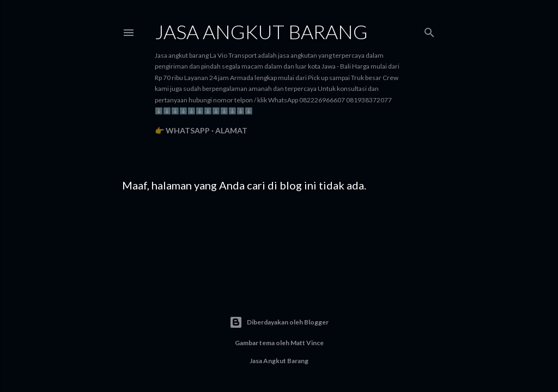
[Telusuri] (429, 30)
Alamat (231, 130)
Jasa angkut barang (261, 32)
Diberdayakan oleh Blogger (279, 322)
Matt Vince (307, 343)
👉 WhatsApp (182, 130)
